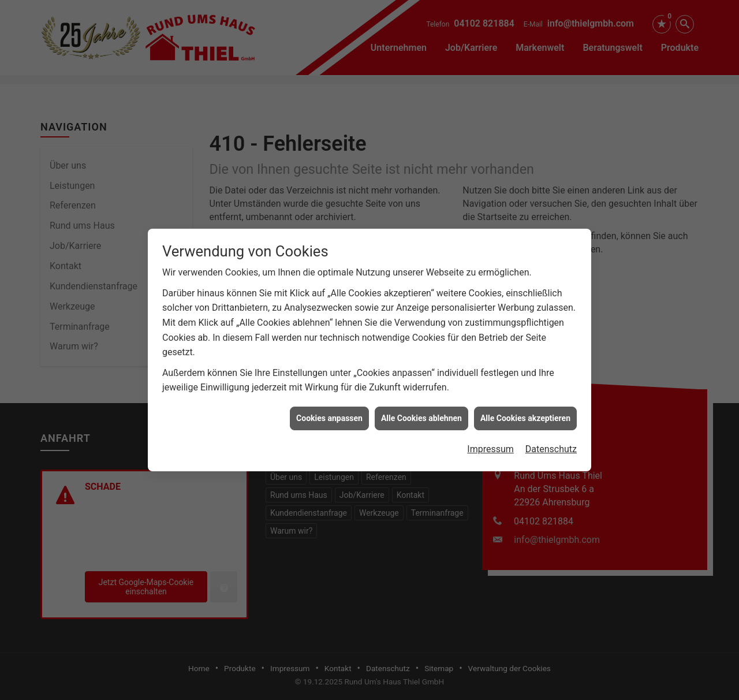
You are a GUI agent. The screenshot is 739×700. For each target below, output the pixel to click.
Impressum (490, 444)
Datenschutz (551, 444)
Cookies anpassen (329, 412)
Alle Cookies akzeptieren (525, 412)
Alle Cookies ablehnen (421, 412)
